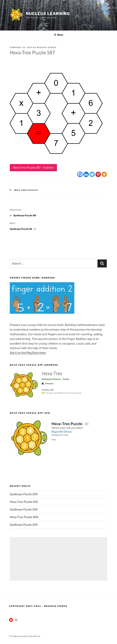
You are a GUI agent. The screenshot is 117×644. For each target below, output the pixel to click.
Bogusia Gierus (47, 47)
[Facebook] (80, 174)
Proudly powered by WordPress (25, 636)
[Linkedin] (86, 174)
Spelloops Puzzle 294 (24, 509)
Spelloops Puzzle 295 (24, 494)
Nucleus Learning (48, 14)
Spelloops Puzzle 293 (24, 525)
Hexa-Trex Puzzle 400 (24, 517)
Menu (59, 35)
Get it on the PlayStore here (28, 353)
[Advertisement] (58, 559)
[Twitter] (92, 174)
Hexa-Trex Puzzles (26, 190)
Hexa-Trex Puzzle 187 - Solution (33, 168)
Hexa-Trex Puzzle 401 (24, 502)
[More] (104, 174)
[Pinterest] (98, 174)
